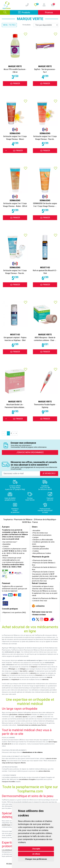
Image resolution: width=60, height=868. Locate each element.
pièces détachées (44, 771)
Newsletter (6, 544)
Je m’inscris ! (49, 473)
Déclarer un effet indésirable (42, 540)
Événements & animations (42, 535)
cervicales (19, 717)
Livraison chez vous (40, 601)
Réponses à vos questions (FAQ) (14, 613)
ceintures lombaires (24, 715)
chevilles (40, 717)
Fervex (4, 675)
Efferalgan (12, 669)
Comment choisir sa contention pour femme (32, 725)
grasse (31, 671)
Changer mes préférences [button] (36, 859)
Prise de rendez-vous (40, 533)
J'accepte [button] (36, 849)
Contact (5, 546)
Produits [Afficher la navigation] (28, 12)
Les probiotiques (7, 850)
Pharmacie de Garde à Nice (42, 560)
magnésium (15, 680)
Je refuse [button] (36, 854)
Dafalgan (23, 669)
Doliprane (34, 667)
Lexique (35, 537)
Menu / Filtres (9, 25)
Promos (49, 12)
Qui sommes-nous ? (10, 542)
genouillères (13, 715)
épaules (25, 717)
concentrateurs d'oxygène (27, 779)
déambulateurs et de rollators (32, 752)
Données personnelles (40, 549)
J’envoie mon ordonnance (30, 452)
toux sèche (23, 671)
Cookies (35, 551)
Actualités (36, 531)
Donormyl (39, 675)
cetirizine (33, 673)
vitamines (45, 680)
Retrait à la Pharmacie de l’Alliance (45, 598)
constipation (15, 673)
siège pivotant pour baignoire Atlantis (14, 763)
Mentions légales (39, 546)
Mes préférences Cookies (41, 553)
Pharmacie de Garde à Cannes (43, 572)
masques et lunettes (9, 782)
